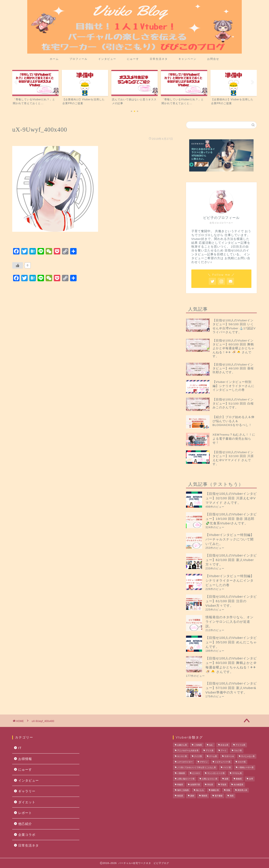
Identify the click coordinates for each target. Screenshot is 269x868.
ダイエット (27, 802)
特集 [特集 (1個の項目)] (228, 790)
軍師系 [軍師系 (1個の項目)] (204, 796)
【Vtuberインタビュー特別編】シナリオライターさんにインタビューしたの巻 (230, 580)
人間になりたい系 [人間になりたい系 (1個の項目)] (210, 779)
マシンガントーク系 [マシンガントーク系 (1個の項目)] (216, 773)
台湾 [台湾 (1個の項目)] (251, 779)
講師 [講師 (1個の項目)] (192, 796)
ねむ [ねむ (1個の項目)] (211, 745)
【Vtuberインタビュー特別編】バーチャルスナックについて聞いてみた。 (230, 539)
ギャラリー (27, 791)
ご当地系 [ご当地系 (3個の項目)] (198, 745)
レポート (25, 813)
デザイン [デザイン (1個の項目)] (204, 762)
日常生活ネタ (159, 59)
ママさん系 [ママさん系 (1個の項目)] (237, 773)
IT (20, 748)
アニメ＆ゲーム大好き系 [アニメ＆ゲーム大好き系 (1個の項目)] (188, 751)
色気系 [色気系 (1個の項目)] (180, 796)
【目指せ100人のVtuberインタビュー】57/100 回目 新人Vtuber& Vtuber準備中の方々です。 (231, 688)
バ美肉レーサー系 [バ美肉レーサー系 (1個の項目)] (246, 768)
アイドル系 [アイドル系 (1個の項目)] (240, 745)
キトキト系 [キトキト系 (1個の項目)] (182, 756)
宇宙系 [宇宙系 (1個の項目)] (223, 785)
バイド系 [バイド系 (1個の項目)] (227, 768)
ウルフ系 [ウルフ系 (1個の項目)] (238, 751)
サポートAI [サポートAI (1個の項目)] (229, 756)
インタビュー (107, 59)
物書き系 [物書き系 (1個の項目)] (215, 790)
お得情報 (25, 759)
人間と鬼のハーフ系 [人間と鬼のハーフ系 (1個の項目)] (186, 779)
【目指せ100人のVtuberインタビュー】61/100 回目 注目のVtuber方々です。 (231, 601)
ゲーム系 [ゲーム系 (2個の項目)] (213, 756)
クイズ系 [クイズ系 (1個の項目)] (198, 756)
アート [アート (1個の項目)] (224, 751)
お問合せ (213, 59)
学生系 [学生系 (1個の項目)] (210, 785)
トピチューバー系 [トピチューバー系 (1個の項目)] (223, 762)
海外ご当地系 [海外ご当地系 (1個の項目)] (183, 790)
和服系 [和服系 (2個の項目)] (180, 785)
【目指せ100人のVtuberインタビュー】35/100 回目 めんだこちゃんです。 (231, 642)
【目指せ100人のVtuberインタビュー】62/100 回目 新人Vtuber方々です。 (231, 560)
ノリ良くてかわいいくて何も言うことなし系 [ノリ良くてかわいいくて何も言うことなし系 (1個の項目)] (196, 768)
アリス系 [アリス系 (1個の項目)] (210, 751)
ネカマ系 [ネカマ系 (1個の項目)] (242, 762)
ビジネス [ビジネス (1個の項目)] (196, 773)
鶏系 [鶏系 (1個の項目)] (232, 796)
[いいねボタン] (18, 265)
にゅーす (133, 59)
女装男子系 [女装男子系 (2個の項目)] (195, 785)
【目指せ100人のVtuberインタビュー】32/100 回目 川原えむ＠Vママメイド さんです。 (231, 498)
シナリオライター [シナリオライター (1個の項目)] (185, 762)
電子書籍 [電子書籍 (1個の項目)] (219, 796)
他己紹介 (25, 824)
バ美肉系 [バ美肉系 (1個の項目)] (181, 773)
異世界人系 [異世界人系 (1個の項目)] (242, 790)
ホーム (54, 59)
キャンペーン (187, 59)
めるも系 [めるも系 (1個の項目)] (224, 745)
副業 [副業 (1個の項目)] (227, 779)
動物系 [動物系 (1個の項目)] (239, 779)
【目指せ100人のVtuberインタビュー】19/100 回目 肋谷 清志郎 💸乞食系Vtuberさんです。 (231, 519)
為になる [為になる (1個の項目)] (200, 790)
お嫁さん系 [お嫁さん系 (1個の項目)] (182, 745)
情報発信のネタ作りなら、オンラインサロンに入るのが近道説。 (230, 622)
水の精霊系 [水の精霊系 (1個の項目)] (238, 785)
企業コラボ (27, 835)
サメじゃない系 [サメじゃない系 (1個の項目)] (248, 756)
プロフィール (79, 59)
